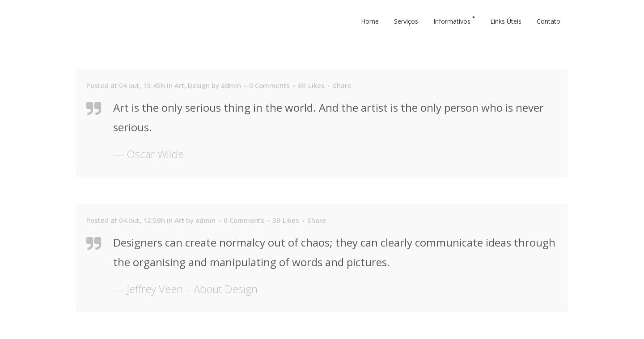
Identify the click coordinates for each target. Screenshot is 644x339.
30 (286, 220)
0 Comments (269, 85)
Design (199, 85)
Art (179, 85)
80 (311, 85)
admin (231, 85)
